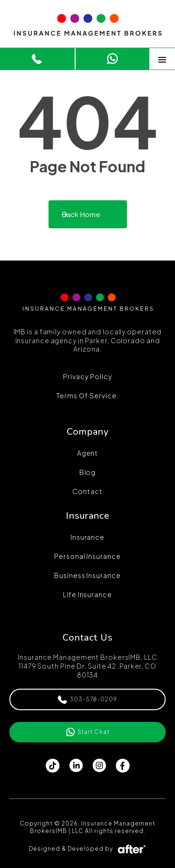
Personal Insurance (87, 556)
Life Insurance (87, 594)
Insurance (87, 537)
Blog (88, 472)
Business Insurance (87, 575)
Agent (88, 453)
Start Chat (96, 56)
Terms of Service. (87, 395)
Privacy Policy (87, 376)
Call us (14, 56)
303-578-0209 (87, 700)
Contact (87, 491)
